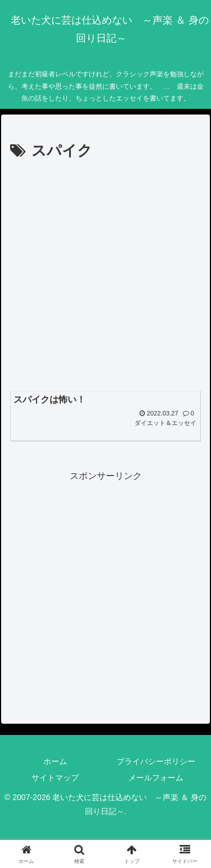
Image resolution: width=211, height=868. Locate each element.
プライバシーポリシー (156, 761)
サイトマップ (55, 778)
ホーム (55, 761)
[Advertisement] (105, 275)
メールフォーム (156, 778)
